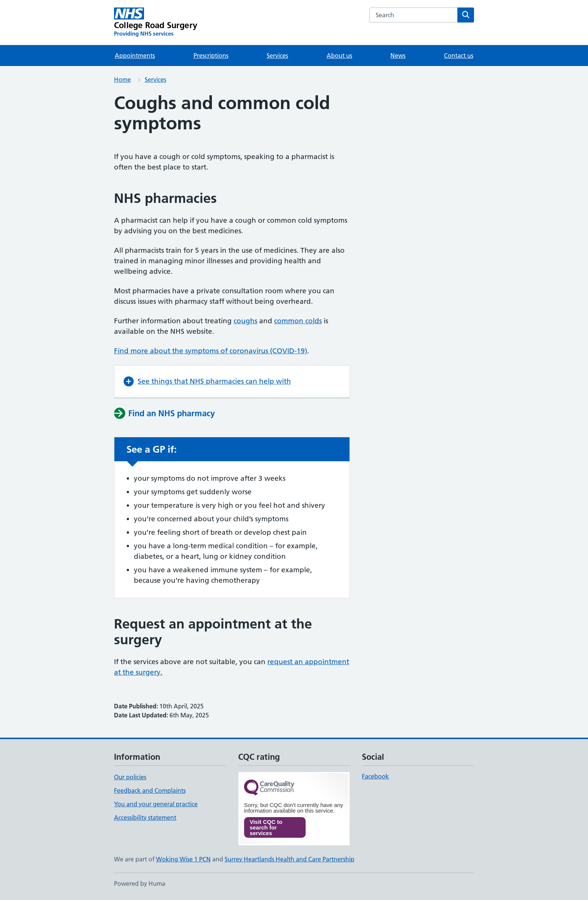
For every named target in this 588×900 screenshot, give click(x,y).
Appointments (135, 55)
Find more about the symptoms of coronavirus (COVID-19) (211, 351)
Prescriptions (211, 55)
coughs (245, 321)
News (398, 55)
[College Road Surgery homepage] (156, 22)
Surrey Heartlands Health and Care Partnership (289, 859)
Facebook (375, 776)
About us (339, 55)
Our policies (130, 777)
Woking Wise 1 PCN (183, 859)
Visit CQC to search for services (266, 827)
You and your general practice (156, 804)
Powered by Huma (140, 883)
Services (277, 55)
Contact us (459, 55)
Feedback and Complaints (150, 790)
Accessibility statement (145, 817)
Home (122, 79)
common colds (298, 321)
